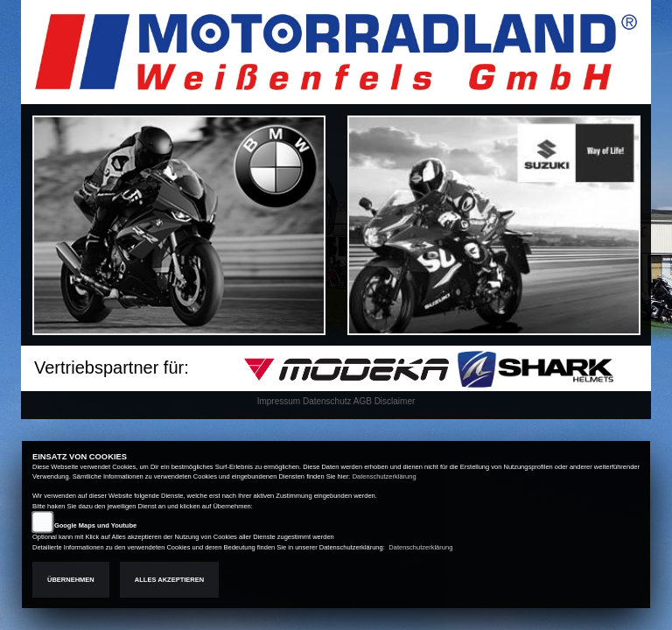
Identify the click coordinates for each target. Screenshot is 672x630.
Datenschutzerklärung (385, 476)
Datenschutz (327, 401)
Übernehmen (71, 580)
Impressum (279, 401)
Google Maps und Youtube (95, 525)
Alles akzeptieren (169, 580)
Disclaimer (395, 401)
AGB (363, 401)
